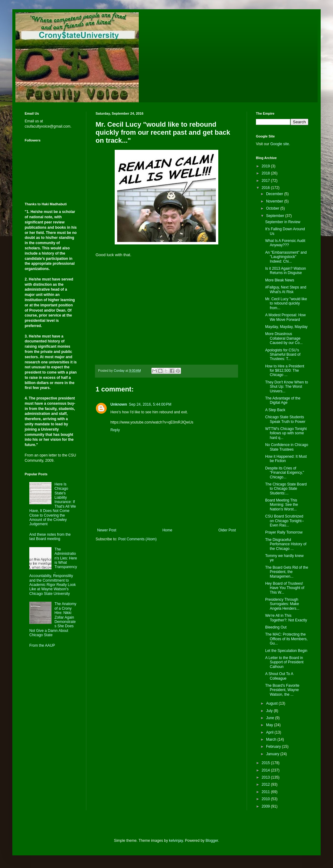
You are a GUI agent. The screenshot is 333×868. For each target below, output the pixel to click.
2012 (266, 784)
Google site (280, 144)
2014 (266, 770)
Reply (115, 430)
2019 (266, 166)
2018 (266, 173)
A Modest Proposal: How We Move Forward (285, 317)
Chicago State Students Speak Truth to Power (285, 419)
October (273, 208)
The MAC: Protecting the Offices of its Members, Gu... (286, 639)
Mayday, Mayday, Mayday (286, 327)
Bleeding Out (276, 627)
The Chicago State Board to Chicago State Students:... (286, 489)
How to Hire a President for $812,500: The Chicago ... (285, 371)
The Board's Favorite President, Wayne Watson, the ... (282, 690)
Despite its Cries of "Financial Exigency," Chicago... (285, 473)
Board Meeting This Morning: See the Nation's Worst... (282, 505)
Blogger (212, 841)
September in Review (283, 222)
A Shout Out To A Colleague (279, 676)
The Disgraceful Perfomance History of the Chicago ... (286, 544)
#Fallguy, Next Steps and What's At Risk (286, 289)
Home (167, 530)
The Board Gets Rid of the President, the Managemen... (287, 572)
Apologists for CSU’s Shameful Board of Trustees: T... (283, 355)
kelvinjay (176, 841)
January (273, 754)
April (270, 732)
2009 (266, 806)
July (270, 711)
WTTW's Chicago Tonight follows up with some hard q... (286, 433)
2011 (266, 792)
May (270, 725)
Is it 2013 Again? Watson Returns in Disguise (286, 271)
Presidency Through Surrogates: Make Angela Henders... (282, 604)
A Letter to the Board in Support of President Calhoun (284, 662)
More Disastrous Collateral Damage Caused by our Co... (284, 338)
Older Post (227, 530)
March (272, 739)
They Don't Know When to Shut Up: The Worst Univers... (287, 387)
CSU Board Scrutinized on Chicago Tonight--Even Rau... (285, 521)
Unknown (119, 404)
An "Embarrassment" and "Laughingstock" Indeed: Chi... (286, 257)
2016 (266, 188)
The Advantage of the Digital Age (283, 400)
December (275, 194)
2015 (266, 763)
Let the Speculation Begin (286, 651)
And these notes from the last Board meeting (50, 537)
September (276, 216)
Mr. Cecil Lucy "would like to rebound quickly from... (286, 303)
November (275, 201)
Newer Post (107, 530)
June (271, 718)
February (274, 747)
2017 (266, 181)
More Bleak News (280, 280)
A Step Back (275, 410)
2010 (266, 799)
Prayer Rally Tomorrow (284, 532)
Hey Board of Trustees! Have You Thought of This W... (285, 588)
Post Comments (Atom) (137, 539)
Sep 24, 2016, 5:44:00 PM (150, 404)
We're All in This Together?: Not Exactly (286, 618)
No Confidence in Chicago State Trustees (287, 447)
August (272, 703)
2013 (266, 777)
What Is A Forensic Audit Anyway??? (285, 243)
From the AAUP (42, 645)
